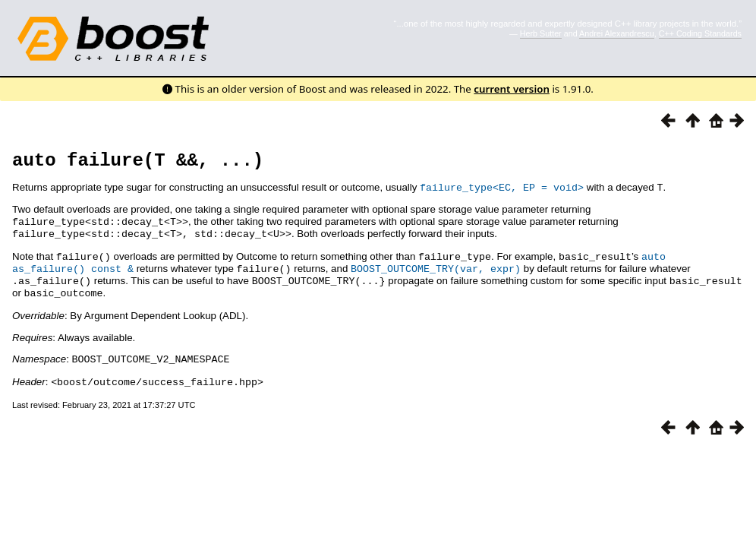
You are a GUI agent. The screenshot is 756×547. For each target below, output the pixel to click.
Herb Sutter (541, 33)
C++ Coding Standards (700, 33)
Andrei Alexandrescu (617, 33)
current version (512, 89)
